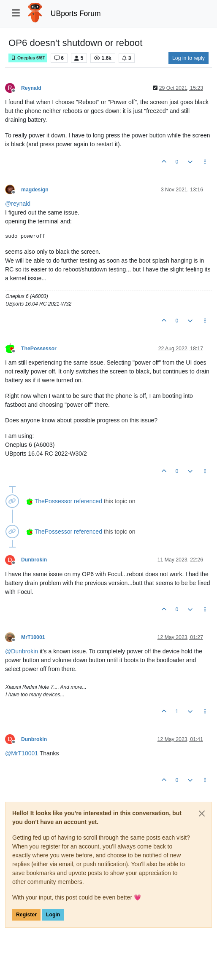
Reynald (31, 88)
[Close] (202, 814)
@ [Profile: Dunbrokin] (22, 651)
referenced (88, 501)
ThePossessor (39, 349)
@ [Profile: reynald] (18, 204)
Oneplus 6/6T (28, 58)
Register (26, 915)
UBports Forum (76, 13)
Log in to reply (189, 58)
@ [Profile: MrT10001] (22, 753)
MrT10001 (33, 637)
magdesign (35, 190)
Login (53, 915)
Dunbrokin (34, 560)
